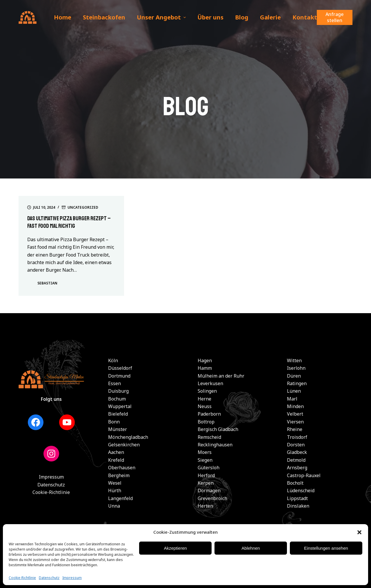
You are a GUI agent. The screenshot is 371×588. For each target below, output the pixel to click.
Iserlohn (296, 368)
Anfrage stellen (335, 17)
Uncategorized (83, 207)
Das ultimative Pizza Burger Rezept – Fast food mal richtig (70, 222)
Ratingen (297, 383)
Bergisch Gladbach (218, 429)
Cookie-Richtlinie (22, 578)
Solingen (207, 391)
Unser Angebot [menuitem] (162, 17)
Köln (113, 360)
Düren (294, 376)
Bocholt (295, 483)
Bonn (114, 422)
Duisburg (118, 391)
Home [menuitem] (63, 17)
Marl (292, 399)
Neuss (205, 406)
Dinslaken (298, 506)
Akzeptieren (175, 548)
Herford (206, 475)
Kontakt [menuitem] (305, 17)
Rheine (295, 429)
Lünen (294, 391)
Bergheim (119, 475)
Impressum (72, 578)
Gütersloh (209, 468)
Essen (114, 383)
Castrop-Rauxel (304, 475)
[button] (359, 532)
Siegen (205, 460)
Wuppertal (120, 406)
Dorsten (296, 445)
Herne (204, 399)
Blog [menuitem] (242, 17)
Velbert (295, 414)
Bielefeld (118, 414)
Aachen (116, 452)
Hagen (205, 360)
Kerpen (206, 483)
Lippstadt (297, 498)
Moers (205, 452)
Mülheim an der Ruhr (221, 376)
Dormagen (209, 490)
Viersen (295, 422)
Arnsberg (297, 468)
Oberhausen (122, 468)
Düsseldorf (120, 368)
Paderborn (209, 414)
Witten (294, 360)
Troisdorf (297, 437)
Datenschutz (49, 578)
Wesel (115, 483)
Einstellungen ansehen (326, 548)
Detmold (296, 460)
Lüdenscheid (301, 490)
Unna (114, 506)
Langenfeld (120, 498)
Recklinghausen (215, 445)
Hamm (205, 368)
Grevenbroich (212, 498)
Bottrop (206, 422)
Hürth (115, 490)
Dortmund (119, 376)
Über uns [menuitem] (210, 17)
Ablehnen (251, 548)
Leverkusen (210, 383)
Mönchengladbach (128, 437)
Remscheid (209, 437)
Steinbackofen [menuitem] (104, 17)
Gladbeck (297, 452)
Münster (118, 429)
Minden (295, 406)
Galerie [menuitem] (270, 17)
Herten (205, 506)
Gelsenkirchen (124, 445)
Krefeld (116, 460)
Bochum (117, 399)
